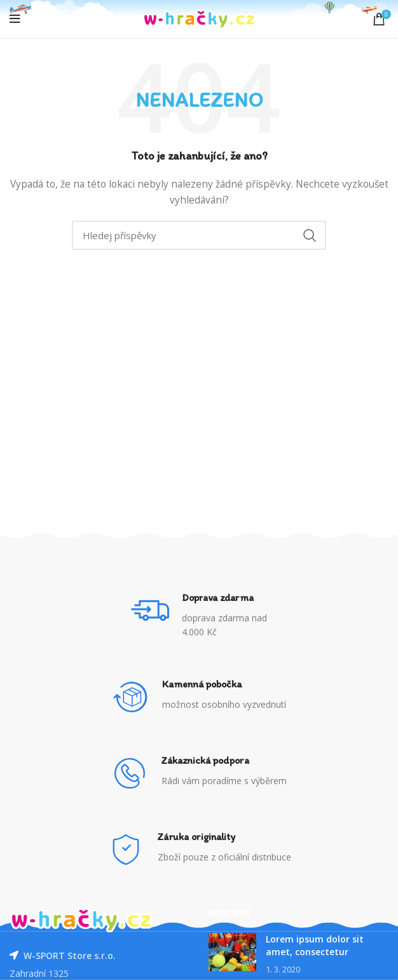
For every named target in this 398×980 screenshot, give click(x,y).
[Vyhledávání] (199, 235)
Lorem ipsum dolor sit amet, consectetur (315, 945)
